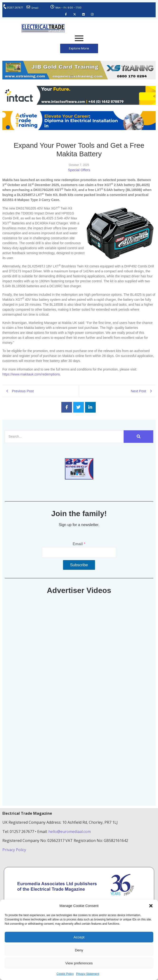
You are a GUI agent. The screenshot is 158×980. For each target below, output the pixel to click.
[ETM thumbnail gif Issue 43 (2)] (79, 478)
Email (35, 8)
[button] (151, 906)
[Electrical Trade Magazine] (43, 28)
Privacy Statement (88, 974)
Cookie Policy (65, 974)
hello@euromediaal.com (70, 832)
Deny (79, 950)
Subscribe (79, 565)
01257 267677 (15, 8)
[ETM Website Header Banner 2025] (79, 78)
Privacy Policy (15, 850)
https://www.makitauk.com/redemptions (31, 374)
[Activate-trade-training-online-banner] (79, 129)
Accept (79, 937)
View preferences (79, 963)
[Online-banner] (79, 103)
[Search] (64, 437)
